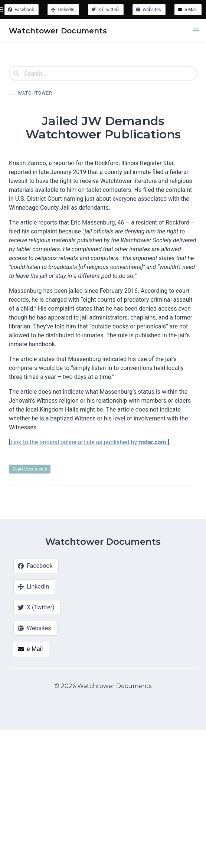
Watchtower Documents (103, 542)
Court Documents (30, 469)
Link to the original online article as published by (88, 442)
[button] (196, 29)
